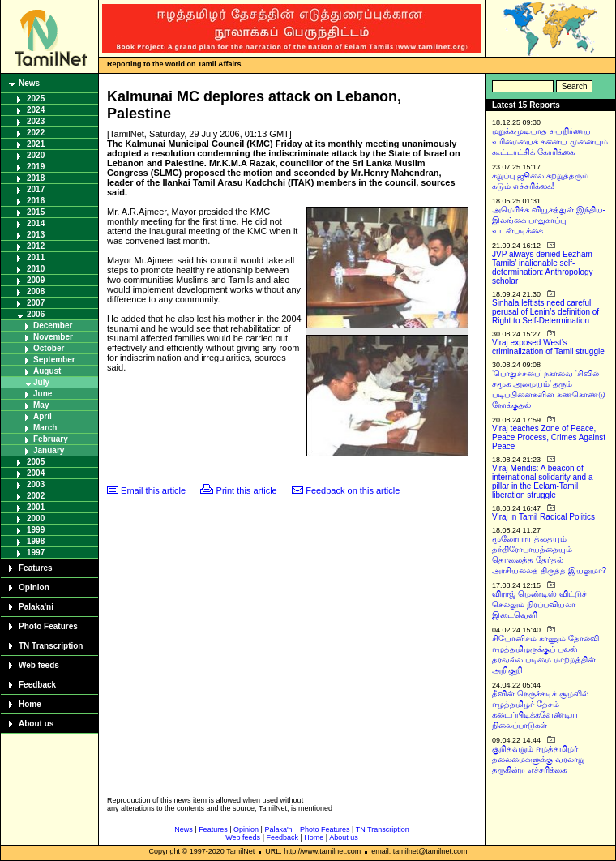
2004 (36, 473)
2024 (36, 110)
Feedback (37, 685)
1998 (36, 541)
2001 (36, 507)
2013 (36, 235)
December (53, 326)
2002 (36, 496)
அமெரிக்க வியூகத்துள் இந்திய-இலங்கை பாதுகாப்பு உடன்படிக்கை (549, 220)
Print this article (247, 490)
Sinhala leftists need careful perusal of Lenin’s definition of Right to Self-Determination (545, 312)
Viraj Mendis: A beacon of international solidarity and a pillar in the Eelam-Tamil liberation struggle (543, 482)
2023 (36, 121)
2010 (36, 269)
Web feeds (39, 665)
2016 (36, 201)
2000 (36, 518)
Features (36, 568)
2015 (36, 212)
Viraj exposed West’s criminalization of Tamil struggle (548, 347)
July (41, 382)
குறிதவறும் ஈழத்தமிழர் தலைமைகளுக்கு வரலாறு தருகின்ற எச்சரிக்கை (538, 759)
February (51, 439)
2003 (36, 484)
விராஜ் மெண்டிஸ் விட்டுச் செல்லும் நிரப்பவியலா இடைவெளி (539, 604)
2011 (36, 257)
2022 (36, 133)
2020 (36, 155)
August (47, 371)
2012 (36, 246)
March (45, 428)
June (43, 394)
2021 (36, 144)
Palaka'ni (36, 607)
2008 (36, 291)
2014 (36, 223)
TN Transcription (51, 646)
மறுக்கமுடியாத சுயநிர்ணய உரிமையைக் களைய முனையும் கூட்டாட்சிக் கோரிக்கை (550, 141)
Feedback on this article (353, 490)
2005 (36, 462)
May (41, 405)
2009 (36, 280)
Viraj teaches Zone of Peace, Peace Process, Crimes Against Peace (549, 437)
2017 (36, 189)
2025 (36, 99)
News (29, 83)
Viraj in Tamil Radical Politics (543, 517)
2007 (36, 303)
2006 (36, 314)
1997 (36, 553)
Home (30, 704)
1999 (36, 530)
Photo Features (48, 626)
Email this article (153, 490)
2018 (36, 178)
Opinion (34, 587)
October (49, 348)
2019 (36, 167)
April (43, 416)
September (54, 360)
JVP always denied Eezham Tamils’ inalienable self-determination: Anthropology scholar (543, 268)
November (53, 337)
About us (36, 724)
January (49, 450)
